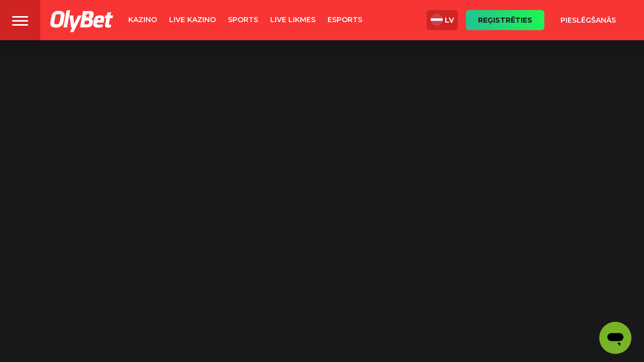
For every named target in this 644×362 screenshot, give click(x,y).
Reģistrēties (505, 20)
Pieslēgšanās (588, 20)
